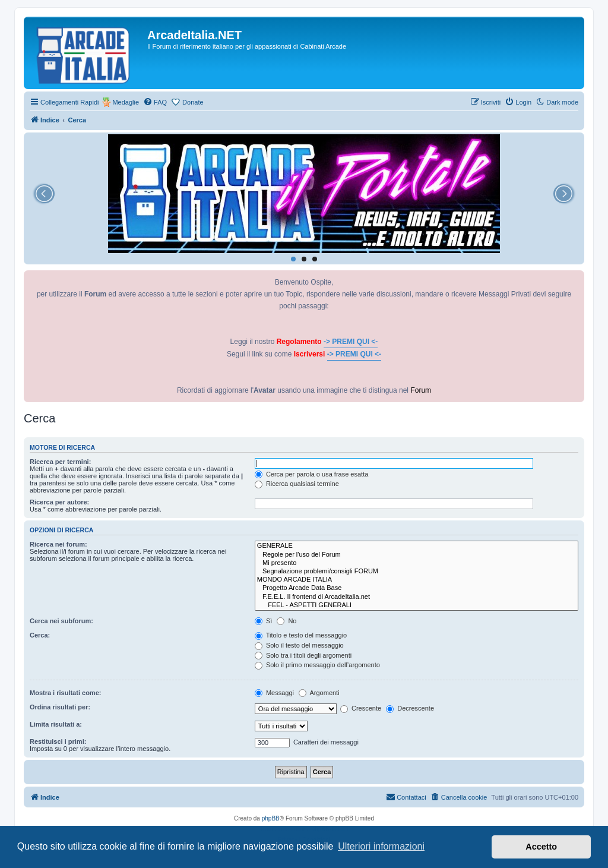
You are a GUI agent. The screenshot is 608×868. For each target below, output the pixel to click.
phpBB (271, 818)
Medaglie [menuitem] (126, 102)
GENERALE (417, 546)
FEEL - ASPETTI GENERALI (417, 605)
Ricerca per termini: (60, 462)
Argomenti (319, 693)
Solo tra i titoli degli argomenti (303, 655)
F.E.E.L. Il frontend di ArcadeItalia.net (417, 597)
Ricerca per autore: (59, 502)
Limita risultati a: (56, 724)
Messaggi (274, 693)
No (286, 621)
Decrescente (410, 708)
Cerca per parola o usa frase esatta (311, 474)
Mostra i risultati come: (65, 693)
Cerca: (40, 635)
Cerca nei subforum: (61, 621)
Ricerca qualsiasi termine (297, 484)
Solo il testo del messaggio (299, 645)
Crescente (361, 708)
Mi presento (417, 563)
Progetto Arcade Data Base (417, 588)
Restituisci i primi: (58, 741)
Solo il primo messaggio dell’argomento (317, 665)
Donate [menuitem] (193, 102)
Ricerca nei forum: (58, 544)
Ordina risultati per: (60, 707)
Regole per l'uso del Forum (417, 555)
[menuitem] (155, 102)
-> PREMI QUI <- (351, 342)
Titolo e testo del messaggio (301, 635)
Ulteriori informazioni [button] (381, 846)
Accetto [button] (541, 847)
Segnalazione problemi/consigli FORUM (417, 572)
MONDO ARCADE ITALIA (417, 580)
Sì (263, 621)
